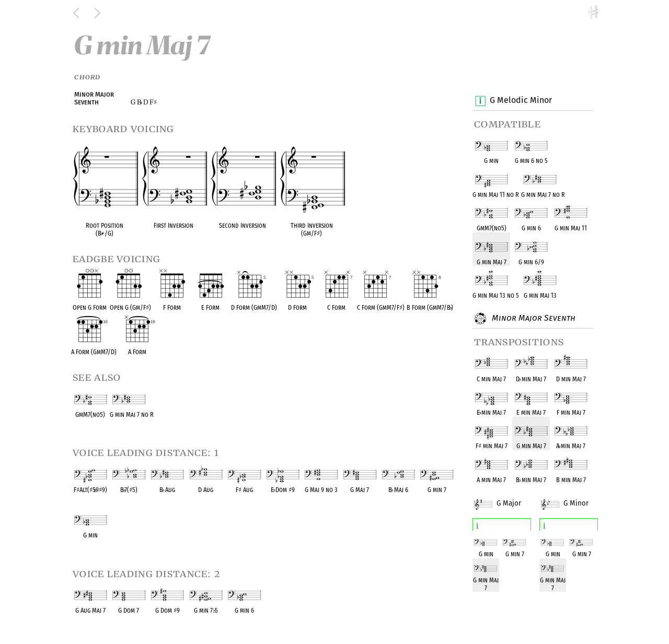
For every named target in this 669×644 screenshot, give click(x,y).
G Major (505, 497)
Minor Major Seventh (532, 319)
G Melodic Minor (521, 101)
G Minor (572, 497)
